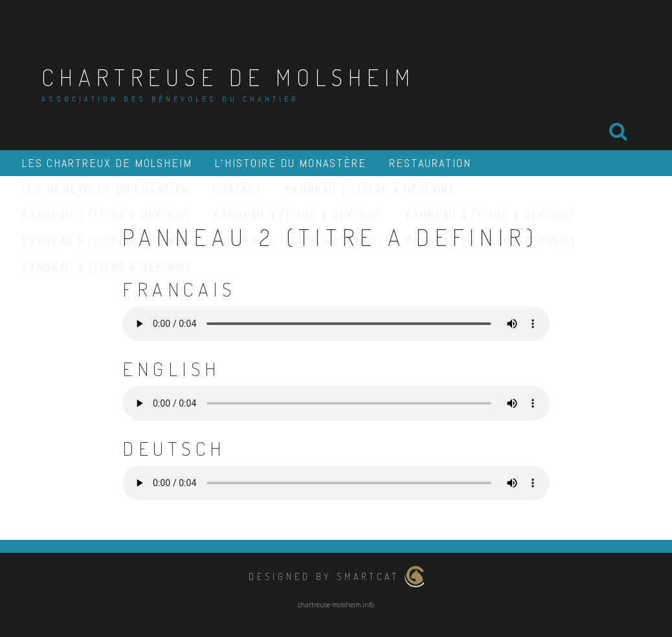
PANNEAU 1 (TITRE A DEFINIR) (369, 189)
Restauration (430, 163)
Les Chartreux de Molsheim (107, 163)
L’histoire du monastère (291, 163)
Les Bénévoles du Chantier (106, 189)
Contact (237, 189)
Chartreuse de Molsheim (229, 77)
